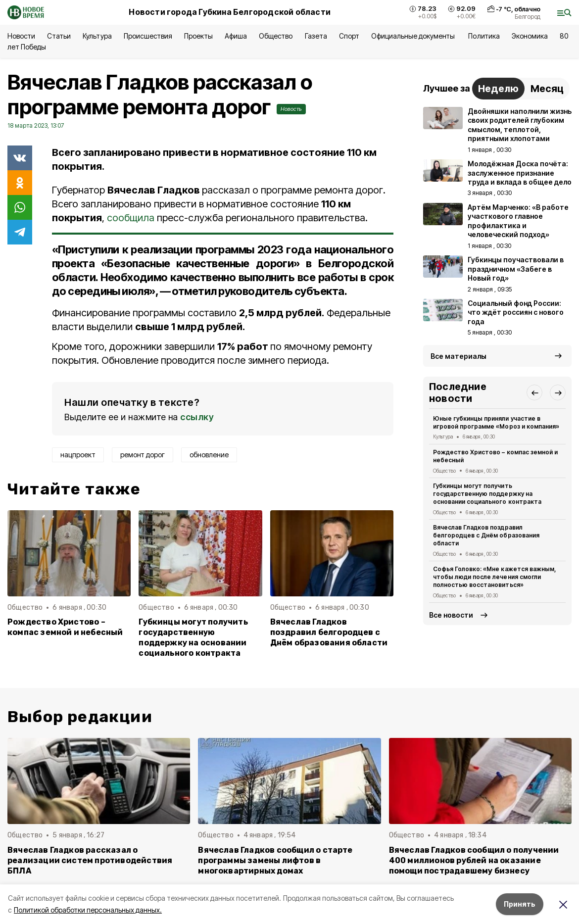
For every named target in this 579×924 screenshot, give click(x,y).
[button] (534, 392)
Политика (484, 36)
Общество (276, 36)
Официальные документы (414, 36)
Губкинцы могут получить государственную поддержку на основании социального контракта (193, 637)
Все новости (451, 615)
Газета (316, 36)
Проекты (198, 36)
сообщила (131, 218)
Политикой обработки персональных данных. (88, 910)
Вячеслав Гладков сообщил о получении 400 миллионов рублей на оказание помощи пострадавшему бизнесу (474, 860)
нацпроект (78, 455)
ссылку (197, 417)
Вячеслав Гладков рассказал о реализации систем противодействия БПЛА (90, 860)
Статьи (59, 36)
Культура (97, 36)
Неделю (498, 89)
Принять (520, 904)
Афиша (236, 36)
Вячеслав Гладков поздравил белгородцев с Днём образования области (329, 632)
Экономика (530, 36)
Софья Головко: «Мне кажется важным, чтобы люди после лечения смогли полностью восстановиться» (495, 577)
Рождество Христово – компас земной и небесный (65, 627)
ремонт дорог (143, 455)
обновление (209, 455)
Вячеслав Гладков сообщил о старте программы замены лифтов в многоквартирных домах (275, 860)
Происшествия (148, 36)
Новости (21, 36)
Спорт (349, 36)
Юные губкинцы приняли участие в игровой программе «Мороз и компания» (496, 422)
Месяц (547, 89)
